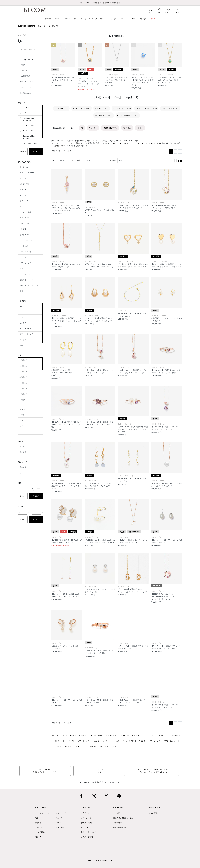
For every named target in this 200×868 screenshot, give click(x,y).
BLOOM (26, 108)
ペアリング (24, 257)
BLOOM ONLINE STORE (26, 26)
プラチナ (23, 340)
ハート (22, 415)
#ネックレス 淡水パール (146, 108)
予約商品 (23, 452)
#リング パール (102, 108)
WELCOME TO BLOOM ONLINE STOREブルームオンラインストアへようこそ (153, 771)
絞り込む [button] (36, 152)
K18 (21, 306)
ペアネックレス (25, 263)
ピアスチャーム (25, 218)
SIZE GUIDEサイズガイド (99, 771)
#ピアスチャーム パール (128, 115)
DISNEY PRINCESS (30, 144)
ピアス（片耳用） (26, 212)
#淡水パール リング (170, 108)
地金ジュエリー (25, 87)
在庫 (79, 160)
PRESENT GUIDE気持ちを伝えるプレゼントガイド (45, 771)
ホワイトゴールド (26, 334)
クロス (22, 420)
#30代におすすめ (110, 128)
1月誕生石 (23, 360)
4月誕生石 (23, 65)
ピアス (22, 206)
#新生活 (140, 128)
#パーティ (93, 128)
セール (22, 473)
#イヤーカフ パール (104, 115)
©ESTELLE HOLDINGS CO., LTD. (100, 861)
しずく (22, 426)
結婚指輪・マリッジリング (30, 285)
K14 (21, 312)
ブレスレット (25, 223)
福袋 (21, 291)
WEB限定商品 (25, 76)
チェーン (23, 178)
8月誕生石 (23, 400)
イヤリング (24, 195)
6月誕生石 (23, 388)
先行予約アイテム (60, 146)
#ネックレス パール (82, 108)
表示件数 (113, 160)
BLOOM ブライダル (30, 126)
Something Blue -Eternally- (29, 137)
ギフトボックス (25, 235)
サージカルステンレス (28, 82)
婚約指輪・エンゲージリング (30, 280)
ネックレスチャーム (27, 173)
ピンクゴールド (25, 323)
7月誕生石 (23, 394)
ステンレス (24, 345)
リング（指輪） (25, 184)
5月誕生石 (23, 70)
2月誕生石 (23, 366)
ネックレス (24, 167)
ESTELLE (26, 113)
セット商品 (24, 246)
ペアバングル (25, 274)
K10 (21, 317)
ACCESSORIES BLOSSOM (28, 119)
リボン (22, 432)
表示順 (54, 160)
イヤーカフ (24, 201)
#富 (82, 128)
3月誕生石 (23, 371)
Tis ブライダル (28, 131)
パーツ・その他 (25, 252)
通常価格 (23, 467)
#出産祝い (127, 128)
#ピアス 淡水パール (122, 108)
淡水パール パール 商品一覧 (48, 26)
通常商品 (23, 446)
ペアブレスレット (26, 269)
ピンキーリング (25, 189)
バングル (23, 229)
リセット (23, 152)
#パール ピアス (61, 108)
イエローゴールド (26, 329)
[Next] (180, 152)
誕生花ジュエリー (26, 93)
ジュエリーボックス (27, 240)
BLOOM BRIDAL (156, 143)
